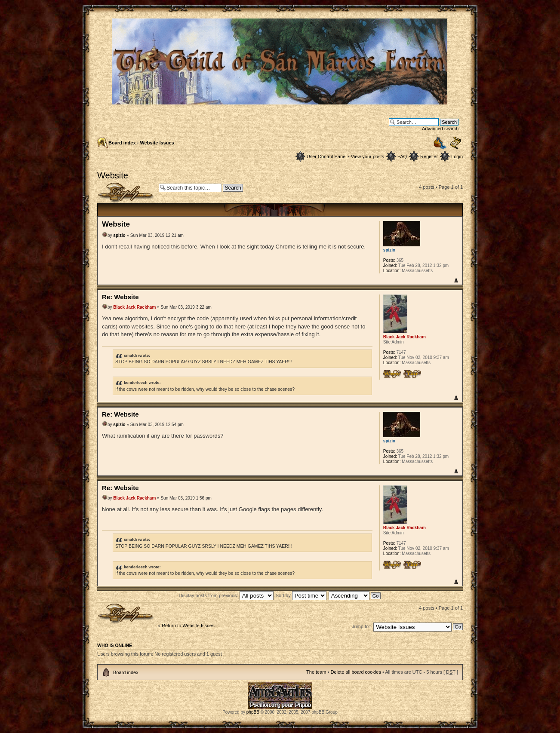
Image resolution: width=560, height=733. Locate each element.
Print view (440, 143)
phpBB (253, 712)
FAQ (402, 156)
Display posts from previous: (226, 595)
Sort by (301, 595)
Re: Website (120, 297)
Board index (122, 143)
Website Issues (157, 143)
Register (429, 156)
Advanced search (440, 129)
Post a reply (126, 193)
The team (316, 672)
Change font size (456, 143)
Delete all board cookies (355, 672)
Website (113, 175)
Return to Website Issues (188, 626)
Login (457, 156)
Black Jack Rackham (134, 307)
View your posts (368, 156)
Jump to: (361, 626)
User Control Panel (327, 156)
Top (456, 280)
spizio (119, 235)
